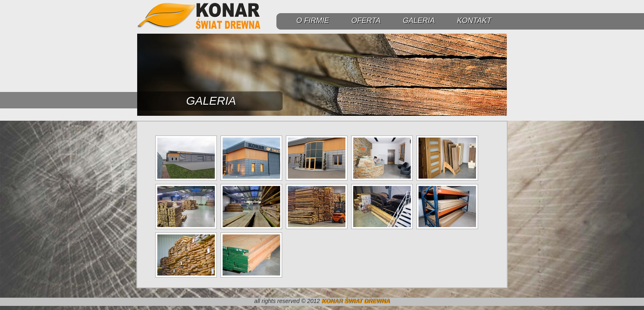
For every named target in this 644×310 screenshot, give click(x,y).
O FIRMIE (313, 21)
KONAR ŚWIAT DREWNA (356, 301)
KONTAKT (474, 21)
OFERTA (366, 21)
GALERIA (419, 21)
